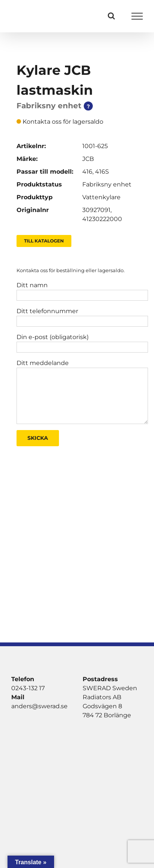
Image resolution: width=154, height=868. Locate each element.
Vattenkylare (101, 197)
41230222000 (102, 219)
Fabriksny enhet (107, 184)
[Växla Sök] (111, 16)
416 (87, 172)
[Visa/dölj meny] (137, 16)
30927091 (96, 210)
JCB (88, 159)
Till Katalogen (44, 241)
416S (102, 172)
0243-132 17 (28, 688)
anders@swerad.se (39, 706)
